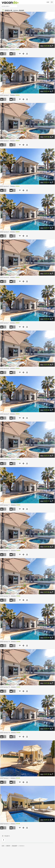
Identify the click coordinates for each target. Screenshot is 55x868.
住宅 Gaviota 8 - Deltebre (8, 368)
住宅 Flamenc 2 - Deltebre (8, 824)
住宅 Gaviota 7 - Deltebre (8, 323)
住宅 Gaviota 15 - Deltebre (8, 687)
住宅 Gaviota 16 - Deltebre (8, 733)
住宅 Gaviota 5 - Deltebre (8, 232)
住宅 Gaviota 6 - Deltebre (8, 277)
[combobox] (9, 6)
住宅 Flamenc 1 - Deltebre (8, 778)
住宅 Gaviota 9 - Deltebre (8, 414)
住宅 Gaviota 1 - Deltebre (8, 50)
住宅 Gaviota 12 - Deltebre (8, 550)
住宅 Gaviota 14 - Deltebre (8, 642)
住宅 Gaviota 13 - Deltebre (8, 596)
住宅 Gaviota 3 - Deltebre (8, 141)
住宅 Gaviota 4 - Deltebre (8, 186)
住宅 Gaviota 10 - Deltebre (8, 459)
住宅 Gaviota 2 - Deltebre (8, 95)
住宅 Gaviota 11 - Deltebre (8, 505)
